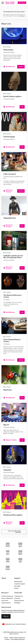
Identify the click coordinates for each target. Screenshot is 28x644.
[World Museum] (20, 545)
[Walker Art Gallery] (8, 560)
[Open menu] (3, 3)
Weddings (17, 603)
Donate (16, 588)
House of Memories (7, 598)
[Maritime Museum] (20, 552)
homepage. (22, 16)
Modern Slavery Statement (17, 638)
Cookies (7, 639)
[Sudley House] (20, 560)
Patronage (17, 586)
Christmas (17, 598)
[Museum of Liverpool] (8, 545)
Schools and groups (7, 596)
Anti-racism (5, 601)
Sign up (6, 616)
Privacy (6, 638)
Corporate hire (19, 596)
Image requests (6, 603)
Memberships (18, 582)
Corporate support (20, 584)
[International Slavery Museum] (8, 552)
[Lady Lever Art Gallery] (8, 568)
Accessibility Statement (18, 639)
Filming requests (19, 601)
